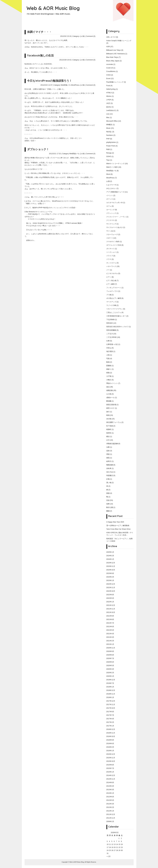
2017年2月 (110, 722)
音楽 (108, 500)
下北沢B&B (110, 320)
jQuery (109, 107)
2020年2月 (110, 673)
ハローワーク (111, 266)
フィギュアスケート (114, 288)
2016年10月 (111, 736)
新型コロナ (110, 408)
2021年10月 (111, 612)
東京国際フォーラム (114, 422)
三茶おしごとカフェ (114, 312)
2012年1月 (110, 811)
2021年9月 (110, 616)
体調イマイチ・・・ (39, 32)
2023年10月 (111, 570)
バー (108, 270)
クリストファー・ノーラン (116, 217)
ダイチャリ (110, 249)
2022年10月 (111, 591)
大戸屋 (109, 376)
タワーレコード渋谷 (114, 245)
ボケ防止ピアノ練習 (114, 298)
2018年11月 (111, 694)
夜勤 (108, 373)
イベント (110, 195)
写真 (108, 359)
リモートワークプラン (115, 309)
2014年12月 (111, 775)
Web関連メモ (66, 85)
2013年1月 (110, 793)
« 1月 (109, 856)
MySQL (109, 132)
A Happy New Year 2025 (115, 522)
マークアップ (111, 302)
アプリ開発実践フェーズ (115, 192)
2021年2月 (110, 641)
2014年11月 (111, 779)
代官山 (109, 348)
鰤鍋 (108, 511)
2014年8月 (110, 783)
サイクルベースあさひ (115, 227)
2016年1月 (110, 751)
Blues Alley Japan (113, 61)
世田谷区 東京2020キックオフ (117, 327)
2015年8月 (110, 765)
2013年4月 (110, 786)
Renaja (109, 153)
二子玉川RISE (112, 337)
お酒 (108, 181)
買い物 (109, 483)
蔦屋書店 (110, 476)
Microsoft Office (112, 121)
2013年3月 (110, 790)
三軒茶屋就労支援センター (116, 316)
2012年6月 (110, 797)
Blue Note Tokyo (112, 57)
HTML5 (109, 93)
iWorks (109, 96)
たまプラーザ (111, 185)
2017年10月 (111, 708)
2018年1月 (110, 697)
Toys (108, 160)
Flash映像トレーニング (115, 82)
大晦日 (109, 380)
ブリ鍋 (109, 295)
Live (108, 114)
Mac (108, 118)
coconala (110, 64)
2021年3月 (110, 637)
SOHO (109, 157)
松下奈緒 (110, 426)
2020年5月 (110, 666)
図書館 (109, 366)
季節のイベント (112, 383)
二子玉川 (110, 334)
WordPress (75, 85)
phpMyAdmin (111, 142)
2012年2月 (110, 807)
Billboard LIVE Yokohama (116, 54)
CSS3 (108, 75)
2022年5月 (110, 598)
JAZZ (108, 103)
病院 (108, 458)
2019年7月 (110, 683)
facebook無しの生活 (40, 55)
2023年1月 (110, 580)
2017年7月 (110, 715)
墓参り (109, 369)
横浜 (108, 437)
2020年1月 (110, 676)
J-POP (109, 100)
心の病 (82, 36)
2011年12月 (111, 814)
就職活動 (110, 390)
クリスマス (110, 220)
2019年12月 (111, 680)
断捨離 (109, 401)
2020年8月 (110, 655)
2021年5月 (110, 630)
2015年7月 (110, 768)
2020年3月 (110, 669)
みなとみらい (111, 188)
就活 (108, 387)
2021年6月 (110, 627)
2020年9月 (110, 651)
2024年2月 (110, 556)
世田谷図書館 (111, 330)
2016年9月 (110, 740)
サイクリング (111, 224)
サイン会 (110, 231)
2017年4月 (110, 719)
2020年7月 (110, 658)
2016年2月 (110, 747)
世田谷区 (110, 323)
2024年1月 (110, 559)
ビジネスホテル (112, 273)
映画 (108, 415)
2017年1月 (110, 726)
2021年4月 (110, 634)
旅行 (108, 412)
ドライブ (110, 256)
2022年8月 (110, 595)
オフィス (110, 199)
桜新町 (109, 429)
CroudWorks (111, 71)
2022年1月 (110, 602)
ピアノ (109, 277)
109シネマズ (111, 37)
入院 (108, 355)
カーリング (110, 210)
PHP (108, 139)
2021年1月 (110, 644)
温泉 (108, 451)
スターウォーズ (112, 234)
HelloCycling (111, 89)
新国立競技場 (111, 405)
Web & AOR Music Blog (53, 8)
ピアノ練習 (110, 284)
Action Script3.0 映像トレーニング (119, 41)
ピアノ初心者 (111, 281)
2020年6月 (110, 662)
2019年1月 (110, 687)
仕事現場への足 (112, 344)
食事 (108, 504)
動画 (108, 362)
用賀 (108, 454)
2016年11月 (111, 733)
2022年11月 (111, 588)
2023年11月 (111, 566)
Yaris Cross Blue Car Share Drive (118, 529)
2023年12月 (111, 563)
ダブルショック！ (38, 149)
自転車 (109, 468)
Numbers (110, 135)
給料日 (109, 461)
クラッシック (111, 213)
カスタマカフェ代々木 (115, 203)
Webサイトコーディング (115, 164)
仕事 (108, 341)
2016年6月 (110, 744)
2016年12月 (111, 729)
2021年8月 (110, 619)
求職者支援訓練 (112, 444)
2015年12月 (111, 754)
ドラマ (109, 259)
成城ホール (110, 398)
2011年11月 (111, 818)
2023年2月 (110, 577)
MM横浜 (109, 125)
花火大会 (110, 472)
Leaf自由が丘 (111, 110)
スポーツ (110, 238)
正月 (108, 440)
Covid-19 (110, 68)
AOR (108, 47)
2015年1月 (110, 772)
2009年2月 (110, 822)
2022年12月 (111, 584)
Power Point (111, 146)
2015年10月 (111, 761)
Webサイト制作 (112, 167)
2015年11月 (111, 758)
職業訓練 (110, 465)
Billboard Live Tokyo (114, 50)
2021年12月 (111, 605)
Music (108, 128)
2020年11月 (111, 648)
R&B (108, 149)
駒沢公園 (110, 507)
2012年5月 (110, 800)
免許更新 (110, 351)
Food (108, 86)
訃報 (108, 479)
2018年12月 (111, 690)
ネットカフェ (111, 263)
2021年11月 (111, 609)
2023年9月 (110, 573)
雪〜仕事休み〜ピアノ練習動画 (118, 526)
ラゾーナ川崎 (111, 305)
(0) (94, 36)
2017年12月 (111, 701)
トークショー (111, 252)
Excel (108, 79)
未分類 (109, 419)
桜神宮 (109, 433)
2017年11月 (111, 705)
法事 (108, 447)
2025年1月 (110, 552)
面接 (108, 493)
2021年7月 (110, 623)
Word (108, 174)
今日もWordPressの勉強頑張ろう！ (49, 81)
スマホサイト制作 (113, 242)
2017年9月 (110, 712)
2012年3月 (110, 804)
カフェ (109, 206)
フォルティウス (112, 291)
